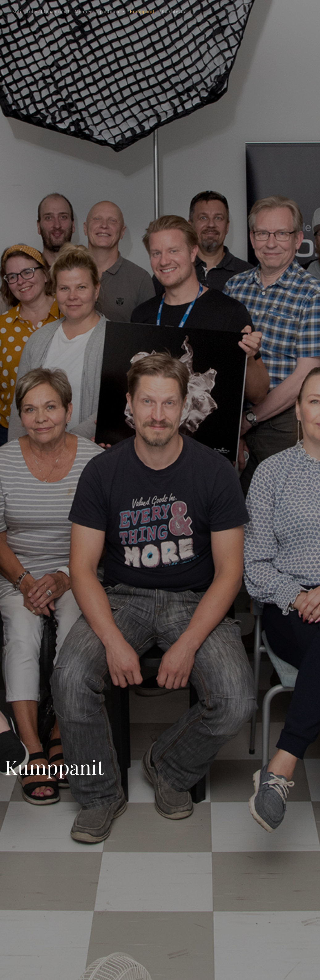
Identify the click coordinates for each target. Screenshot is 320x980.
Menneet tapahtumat (98, 11)
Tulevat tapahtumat (48, 11)
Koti (17, 11)
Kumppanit (142, 11)
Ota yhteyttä (173, 11)
